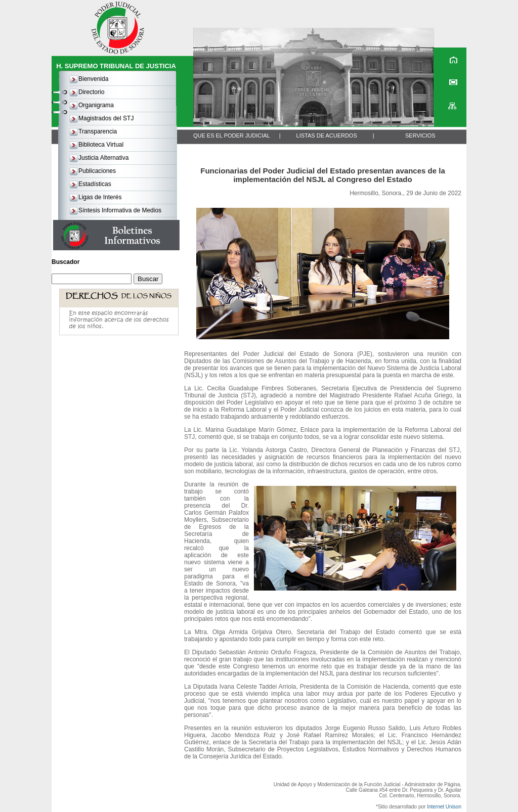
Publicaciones (97, 171)
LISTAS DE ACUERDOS (327, 136)
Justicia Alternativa (103, 158)
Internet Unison (444, 807)
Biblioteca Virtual (101, 145)
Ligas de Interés (100, 197)
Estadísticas (95, 184)
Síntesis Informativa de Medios (120, 210)
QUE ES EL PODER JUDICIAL (232, 136)
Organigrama (96, 105)
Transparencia (98, 131)
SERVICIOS (420, 136)
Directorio (91, 92)
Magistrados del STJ (106, 118)
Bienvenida (93, 79)
